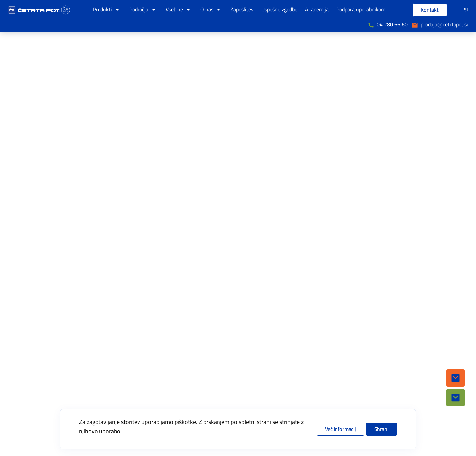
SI (466, 10)
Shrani (381, 429)
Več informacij (340, 429)
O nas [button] (211, 10)
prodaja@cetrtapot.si (444, 25)
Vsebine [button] (179, 10)
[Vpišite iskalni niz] (398, 10)
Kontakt (430, 10)
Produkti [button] (107, 10)
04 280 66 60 (392, 25)
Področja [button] (143, 10)
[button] (456, 378)
